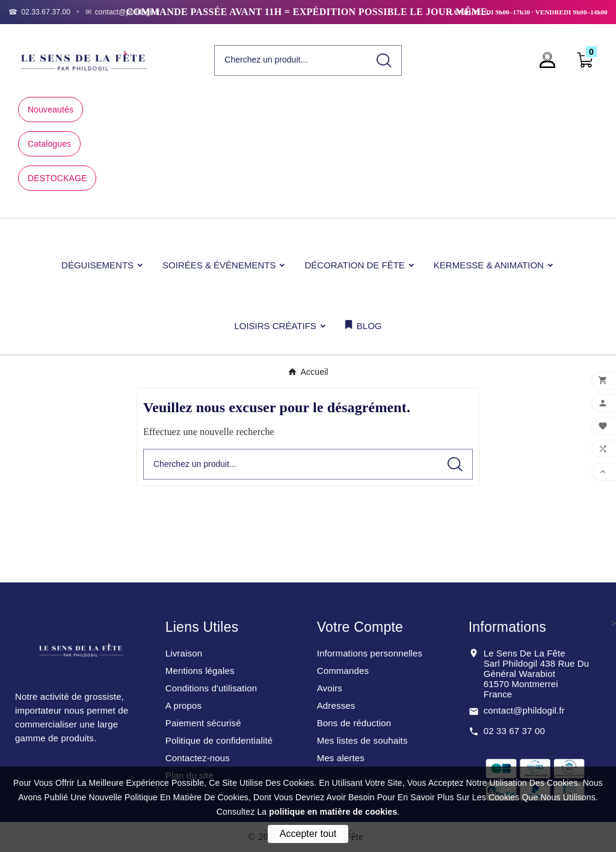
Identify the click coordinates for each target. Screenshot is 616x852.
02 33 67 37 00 (514, 731)
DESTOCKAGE (57, 178)
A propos (183, 705)
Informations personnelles (370, 653)
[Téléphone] (39, 12)
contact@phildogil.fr (524, 710)
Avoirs (330, 688)
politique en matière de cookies (333, 812)
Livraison (184, 653)
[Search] (384, 60)
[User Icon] (551, 60)
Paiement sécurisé (203, 723)
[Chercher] (291, 60)
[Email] (123, 12)
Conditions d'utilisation (211, 688)
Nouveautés (51, 110)
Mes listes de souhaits (362, 740)
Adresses (336, 705)
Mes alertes (341, 758)
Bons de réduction (354, 723)
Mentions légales (200, 671)
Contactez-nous (198, 758)
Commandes (343, 671)
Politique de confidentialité (219, 740)
